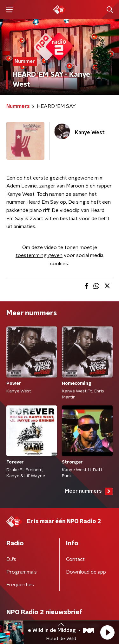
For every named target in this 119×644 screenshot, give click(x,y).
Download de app (86, 572)
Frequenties (20, 585)
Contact (75, 559)
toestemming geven (39, 255)
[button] (107, 632)
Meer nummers (89, 491)
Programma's (22, 572)
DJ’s (11, 559)
